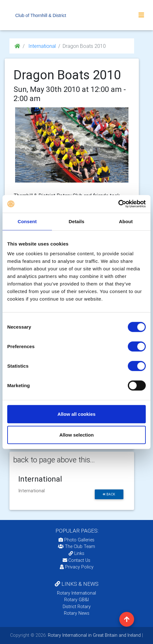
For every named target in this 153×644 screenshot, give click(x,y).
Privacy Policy (77, 567)
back (109, 494)
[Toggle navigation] (141, 15)
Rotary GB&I (76, 600)
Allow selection (76, 435)
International (41, 46)
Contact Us (76, 560)
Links (76, 553)
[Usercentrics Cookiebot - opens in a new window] (118, 204)
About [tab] (126, 221)
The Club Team (76, 546)
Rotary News (77, 613)
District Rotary (77, 607)
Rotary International (76, 593)
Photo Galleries (76, 540)
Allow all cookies (77, 414)
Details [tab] (76, 221)
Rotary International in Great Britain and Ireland (94, 635)
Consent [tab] (27, 221)
